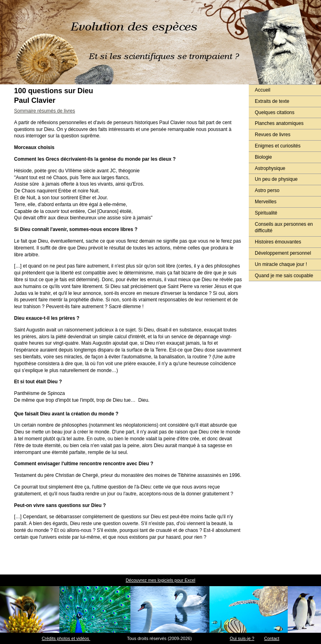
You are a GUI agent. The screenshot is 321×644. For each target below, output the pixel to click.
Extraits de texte (272, 101)
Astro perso (267, 190)
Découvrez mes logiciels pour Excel (160, 580)
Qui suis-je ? (242, 638)
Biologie (263, 157)
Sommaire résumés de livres (45, 111)
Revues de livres (273, 135)
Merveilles (266, 202)
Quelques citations (275, 112)
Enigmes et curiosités (278, 146)
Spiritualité (266, 213)
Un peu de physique (276, 179)
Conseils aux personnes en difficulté (284, 228)
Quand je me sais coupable (284, 276)
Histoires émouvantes (278, 242)
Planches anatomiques (279, 123)
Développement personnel (283, 253)
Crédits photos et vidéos (66, 638)
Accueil (263, 90)
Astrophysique (270, 168)
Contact (272, 638)
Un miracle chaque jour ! (281, 264)
